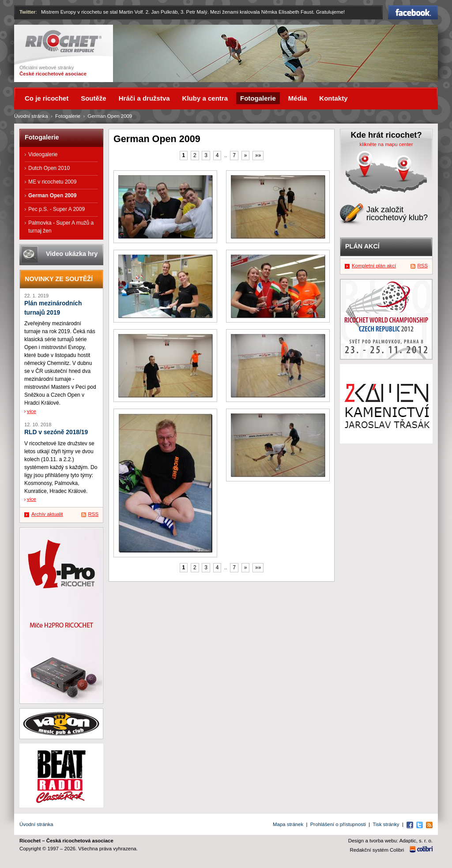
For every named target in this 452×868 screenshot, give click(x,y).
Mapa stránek (288, 824)
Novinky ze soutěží (59, 279)
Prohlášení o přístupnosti (338, 824)
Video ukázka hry (72, 254)
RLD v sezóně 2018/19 (56, 432)
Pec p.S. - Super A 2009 (56, 209)
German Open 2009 (52, 195)
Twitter (28, 12)
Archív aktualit (47, 514)
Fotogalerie (68, 116)
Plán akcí (362, 246)
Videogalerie (43, 154)
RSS (93, 514)
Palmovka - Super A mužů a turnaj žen (61, 227)
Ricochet (63, 41)
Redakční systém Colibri (377, 850)
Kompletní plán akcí (374, 266)
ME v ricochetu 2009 (52, 182)
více (32, 411)
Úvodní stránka (31, 116)
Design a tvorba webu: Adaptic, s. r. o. (390, 841)
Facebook (413, 12)
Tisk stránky (386, 824)
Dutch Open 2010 (49, 168)
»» (258, 155)
